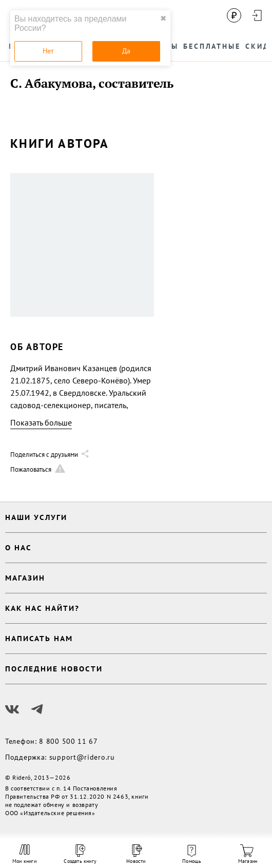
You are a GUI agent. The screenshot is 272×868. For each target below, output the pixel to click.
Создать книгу (80, 854)
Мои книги (24, 854)
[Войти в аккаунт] (257, 15)
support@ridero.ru (82, 757)
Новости (136, 854)
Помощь (192, 855)
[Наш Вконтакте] (12, 709)
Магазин (248, 854)
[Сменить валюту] (234, 15)
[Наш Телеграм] (37, 709)
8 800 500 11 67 (69, 741)
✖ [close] (163, 18)
